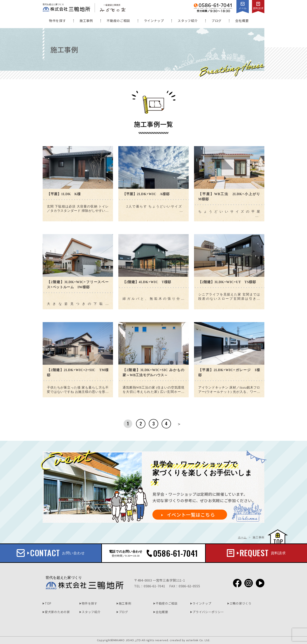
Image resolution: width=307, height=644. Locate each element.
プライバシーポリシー (208, 612)
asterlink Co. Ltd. (198, 640)
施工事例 (86, 21)
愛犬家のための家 (57, 612)
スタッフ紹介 (188, 21)
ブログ (216, 21)
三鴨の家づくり (241, 603)
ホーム (242, 537)
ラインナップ (154, 21)
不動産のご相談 (118, 21)
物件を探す (57, 21)
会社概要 (242, 21)
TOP (48, 603)
